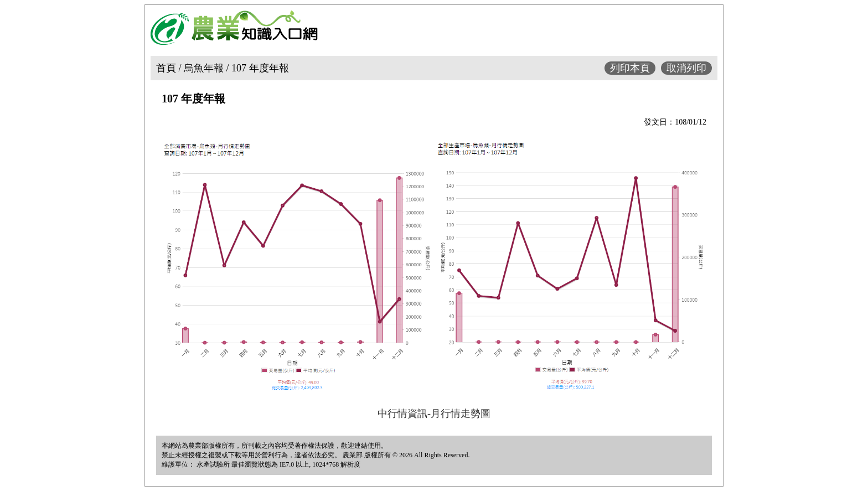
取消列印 (686, 68)
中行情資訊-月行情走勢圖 (434, 414)
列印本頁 (630, 68)
